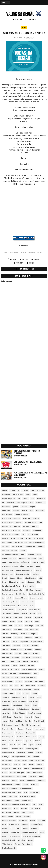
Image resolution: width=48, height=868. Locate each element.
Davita (4, 582)
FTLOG (39, 614)
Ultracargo (5, 832)
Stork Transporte (35, 808)
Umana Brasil (15, 832)
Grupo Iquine (28, 638)
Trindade (26, 828)
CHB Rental (30, 566)
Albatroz (25, 499)
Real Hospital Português (17, 773)
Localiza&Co (5, 697)
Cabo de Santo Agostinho (37, 542)
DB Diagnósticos (13, 582)
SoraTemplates (21, 865)
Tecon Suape (41, 820)
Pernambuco (6, 749)
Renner (41, 777)
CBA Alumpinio (32, 558)
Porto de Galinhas (28, 761)
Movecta (5, 721)
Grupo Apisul (40, 626)
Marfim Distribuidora (8, 709)
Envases (32, 598)
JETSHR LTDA (28, 681)
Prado (24, 765)
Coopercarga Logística (23, 574)
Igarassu (22, 665)
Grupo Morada (6, 646)
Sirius (34, 804)
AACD (32, 491)
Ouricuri (11, 741)
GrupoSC (4, 661)
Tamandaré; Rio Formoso (9, 820)
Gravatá (37, 622)
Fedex (32, 606)
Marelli (35, 705)
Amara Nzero (11, 503)
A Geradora (25, 491)
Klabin (16, 685)
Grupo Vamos (15, 658)
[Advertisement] (24, 212)
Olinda (34, 737)
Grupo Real (38, 650)
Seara (19, 793)
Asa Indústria (40, 511)
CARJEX (23, 554)
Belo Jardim (26, 527)
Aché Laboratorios (18, 495)
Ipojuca (36, 673)
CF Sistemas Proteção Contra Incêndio (13, 566)
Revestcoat (5, 781)
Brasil (24, 28)
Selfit (25, 793)
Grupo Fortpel (25, 634)
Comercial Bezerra (7, 570)
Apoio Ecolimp (6, 507)
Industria (41, 669)
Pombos (17, 761)
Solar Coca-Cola (7, 808)
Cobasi (38, 566)
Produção (40, 765)
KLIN (22, 685)
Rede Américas (38, 773)
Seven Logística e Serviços (28, 796)
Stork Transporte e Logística (10, 812)
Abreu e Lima (40, 491)
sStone (16, 808)
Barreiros (17, 527)
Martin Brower (36, 709)
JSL (11, 685)
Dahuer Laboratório (31, 578)
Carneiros (31, 554)
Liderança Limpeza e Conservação (22, 689)
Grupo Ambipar (29, 626)
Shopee (17, 800)
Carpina (39, 554)
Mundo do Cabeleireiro (16, 721)
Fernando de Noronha (8, 610)
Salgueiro (17, 785)
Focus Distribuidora (34, 610)
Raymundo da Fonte (38, 769)
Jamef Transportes (8, 681)
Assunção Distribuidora (22, 515)
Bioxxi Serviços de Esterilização (11, 530)
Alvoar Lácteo (41, 499)
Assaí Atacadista (7, 515)
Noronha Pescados (39, 729)
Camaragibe (5, 546)
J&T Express (15, 677)
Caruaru (4, 558)
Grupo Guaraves (7, 638)
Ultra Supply (35, 828)
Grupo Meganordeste (37, 642)
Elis (3, 598)
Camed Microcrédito (18, 546)
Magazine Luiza (33, 701)
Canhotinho (5, 550)
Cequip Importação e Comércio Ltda (19, 562)
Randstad (27, 769)
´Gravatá (5, 491)
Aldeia (33, 499)
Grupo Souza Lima (7, 654)
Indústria (5, 673)
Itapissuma (5, 677)
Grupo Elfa (5, 634)
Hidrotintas (35, 661)
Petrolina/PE (6, 757)
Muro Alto (28, 721)
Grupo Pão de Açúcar (17, 650)
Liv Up (19, 693)
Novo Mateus (20, 733)
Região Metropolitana (8, 777)
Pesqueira (30, 753)
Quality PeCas (17, 769)
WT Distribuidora (7, 844)
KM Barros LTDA (30, 685)
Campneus (41, 546)
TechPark (32, 820)
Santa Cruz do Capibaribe (9, 789)
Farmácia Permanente (27, 602)
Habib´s (12, 661)
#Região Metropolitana (35, 253)
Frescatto (25, 614)
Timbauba (25, 824)
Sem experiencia (34, 793)
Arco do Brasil (6, 511)
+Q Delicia (13, 491)
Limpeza (4, 693)
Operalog (41, 737)
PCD (19, 745)
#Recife (23, 253)
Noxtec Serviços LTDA (8, 737)
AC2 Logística (6, 495)
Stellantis (24, 808)
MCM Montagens (7, 717)
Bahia (40, 523)
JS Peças (5, 685)
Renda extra (32, 777)
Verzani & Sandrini (15, 836)
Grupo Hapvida (18, 638)
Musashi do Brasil (39, 721)
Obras (28, 737)
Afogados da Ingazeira (8, 499)
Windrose (30, 840)
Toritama (5, 828)
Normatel (21, 729)
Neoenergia (5, 729)
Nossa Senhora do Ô (8, 733)
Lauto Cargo (41, 685)
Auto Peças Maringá (8, 523)
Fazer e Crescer (23, 606)
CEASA (41, 558)
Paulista (12, 745)
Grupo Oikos (35, 646)
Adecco (28, 495)
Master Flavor (6, 713)
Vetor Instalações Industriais (32, 836)
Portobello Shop (7, 765)
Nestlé (13, 729)
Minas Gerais (29, 717)
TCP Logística (23, 820)
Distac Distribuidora (29, 586)
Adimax (35, 495)
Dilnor (39, 582)
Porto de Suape (40, 761)
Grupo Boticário (7, 630)
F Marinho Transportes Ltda (10, 602)
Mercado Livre (18, 717)
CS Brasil (5, 578)
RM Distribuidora (7, 785)
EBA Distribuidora (21, 594)
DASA (40, 578)
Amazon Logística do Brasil (25, 503)
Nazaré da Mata (19, 725)
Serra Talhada (13, 796)
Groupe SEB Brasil (7, 626)
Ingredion (13, 673)
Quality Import (6, 769)
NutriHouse (20, 737)
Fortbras (16, 614)
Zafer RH (30, 844)
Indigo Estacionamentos (29, 669)
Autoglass (19, 523)
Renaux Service (22, 777)
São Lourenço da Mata (8, 793)
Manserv (28, 705)
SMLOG (41, 804)
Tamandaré (27, 816)
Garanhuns (28, 618)
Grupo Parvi (29, 650)
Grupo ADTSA (19, 626)
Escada (40, 598)
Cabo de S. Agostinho (21, 542)
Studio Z (24, 812)
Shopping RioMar (27, 800)
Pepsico (31, 745)
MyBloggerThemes (32, 865)
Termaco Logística (14, 824)
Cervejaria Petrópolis (38, 562)
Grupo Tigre (27, 654)
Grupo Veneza (26, 658)
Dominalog (38, 590)
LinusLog (12, 693)
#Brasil (6, 253)
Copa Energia (36, 574)
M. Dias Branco (6, 701)
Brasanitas (5, 538)
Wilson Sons (22, 840)
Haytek (19, 661)
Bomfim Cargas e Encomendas (11, 534)
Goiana (20, 622)
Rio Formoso (42, 781)
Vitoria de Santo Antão (9, 840)
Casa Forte (13, 558)
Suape (31, 812)
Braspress (21, 538)
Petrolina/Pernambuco (18, 757)
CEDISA (4, 562)
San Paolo (26, 785)
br (29, 534)
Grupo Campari (18, 630)
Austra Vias (36, 519)
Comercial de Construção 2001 (24, 570)
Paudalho (5, 745)
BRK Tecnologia (39, 538)
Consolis (38, 570)
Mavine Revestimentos (34, 713)
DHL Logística (31, 582)
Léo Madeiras (6, 689)
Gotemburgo (28, 622)
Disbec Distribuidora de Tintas (11, 586)
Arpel (32, 511)
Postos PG (17, 765)
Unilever (4, 836)
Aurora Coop (26, 519)
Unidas (42, 832)
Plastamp (36, 757)
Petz (29, 757)
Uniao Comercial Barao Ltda (29, 832)
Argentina (25, 511)
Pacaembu (19, 741)
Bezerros (35, 527)
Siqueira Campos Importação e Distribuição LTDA (16, 804)
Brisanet (29, 538)
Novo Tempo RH (31, 733)
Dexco (22, 582)
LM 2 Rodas (26, 693)
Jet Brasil (19, 681)
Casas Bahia (22, 558)
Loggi (25, 697)
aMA (3, 503)
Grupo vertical (37, 658)
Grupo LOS (15, 642)
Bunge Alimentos (7, 542)
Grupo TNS (36, 654)
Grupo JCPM (38, 638)
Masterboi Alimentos (19, 713)
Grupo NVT (26, 646)
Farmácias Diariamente (9, 606)
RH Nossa (14, 781)
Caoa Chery (23, 550)
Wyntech (17, 844)
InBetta (17, 669)
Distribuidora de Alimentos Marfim (12, 590)
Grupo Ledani (6, 642)
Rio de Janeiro (31, 781)
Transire (18, 828)
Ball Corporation (7, 527)
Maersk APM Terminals (20, 701)
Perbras (38, 745)
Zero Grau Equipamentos (9, 848)
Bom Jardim (27, 530)
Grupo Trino (5, 658)
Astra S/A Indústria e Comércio (11, 519)
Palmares (38, 741)
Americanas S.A (40, 503)
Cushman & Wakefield (16, 578)
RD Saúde (5, 773)
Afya (19, 499)
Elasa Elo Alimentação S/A (36, 594)
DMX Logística (29, 590)
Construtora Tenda (8, 574)
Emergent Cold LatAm (21, 598)
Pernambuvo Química (8, 753)
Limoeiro (37, 689)
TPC (11, 828)
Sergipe (4, 796)
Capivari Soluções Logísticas (10, 554)
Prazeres (32, 765)
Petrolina (39, 753)
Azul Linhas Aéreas (30, 523)
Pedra (24, 745)
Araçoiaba (24, 507)
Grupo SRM (18, 654)
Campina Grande (31, 546)
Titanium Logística (36, 824)
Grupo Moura (16, 646)
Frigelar (33, 614)
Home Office (5, 665)
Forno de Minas (6, 614)
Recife (29, 773)
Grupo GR (34, 634)
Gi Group (4, 622)
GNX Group (12, 622)
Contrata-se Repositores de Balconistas (28, 462)
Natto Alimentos (7, 725)
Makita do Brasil (18, 705)
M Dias (39, 697)
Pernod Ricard (21, 753)
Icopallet (14, 665)
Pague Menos (28, 741)
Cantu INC (14, 550)
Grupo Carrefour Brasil (32, 630)
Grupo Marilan (24, 642)
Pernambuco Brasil (17, 749)
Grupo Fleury (14, 634)
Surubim (18, 816)
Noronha (29, 729)
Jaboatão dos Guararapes (29, 677)
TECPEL (4, 824)
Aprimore (15, 507)
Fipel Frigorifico (21, 610)
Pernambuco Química (32, 749)
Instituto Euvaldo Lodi (25, 673)
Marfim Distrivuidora (23, 709)
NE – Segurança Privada (33, 725)
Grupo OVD (5, 650)
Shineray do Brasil (7, 800)
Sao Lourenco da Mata (26, 789)
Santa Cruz (34, 785)
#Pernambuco (15, 253)
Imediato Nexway (7, 669)
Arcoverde (16, 511)
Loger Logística (16, 697)
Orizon (4, 741)
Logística (32, 697)
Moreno (37, 717)
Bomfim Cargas (37, 530)
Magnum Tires (6, 705)
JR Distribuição (39, 681)
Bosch (24, 534)
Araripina (32, 507)
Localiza (34, 693)
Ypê (23, 844)
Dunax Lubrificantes (8, 594)
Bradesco (35, 534)
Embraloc (10, 598)
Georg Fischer (38, 618)
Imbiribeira (31, 665)
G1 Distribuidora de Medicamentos (12, 618)
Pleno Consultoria (7, 761)
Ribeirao (22, 781)
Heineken (26, 661)
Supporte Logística (8, 816)
